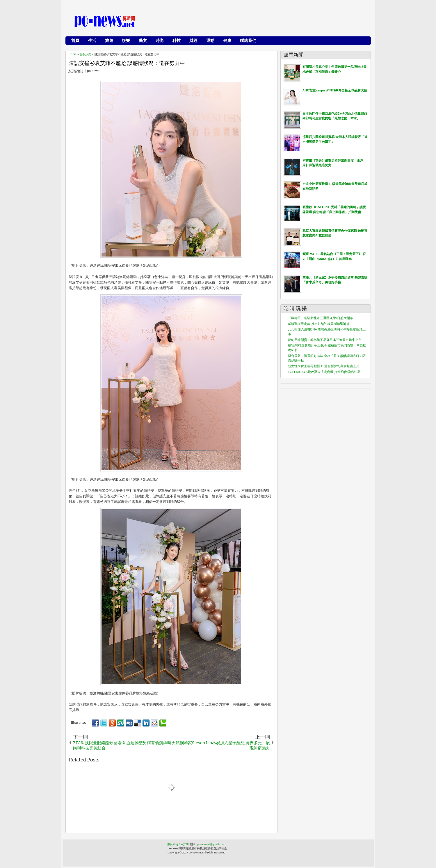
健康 (227, 40)
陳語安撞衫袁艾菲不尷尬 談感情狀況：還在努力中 (127, 63)
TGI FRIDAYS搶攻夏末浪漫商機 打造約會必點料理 (324, 372)
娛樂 (126, 40)
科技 (177, 40)
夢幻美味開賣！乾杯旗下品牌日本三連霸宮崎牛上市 (325, 340)
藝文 (143, 40)
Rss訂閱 (184, 844)
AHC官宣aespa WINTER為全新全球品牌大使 (335, 90)
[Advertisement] (262, 22)
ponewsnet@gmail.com (211, 844)
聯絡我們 (248, 40)
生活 (92, 40)
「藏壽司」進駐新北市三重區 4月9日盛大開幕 (321, 318)
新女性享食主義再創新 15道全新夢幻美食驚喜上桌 (324, 366)
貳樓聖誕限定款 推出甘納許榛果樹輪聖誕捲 (319, 324)
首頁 (75, 40)
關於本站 (173, 844)
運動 (210, 40)
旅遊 (109, 40)
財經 (193, 40)
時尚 (160, 40)
